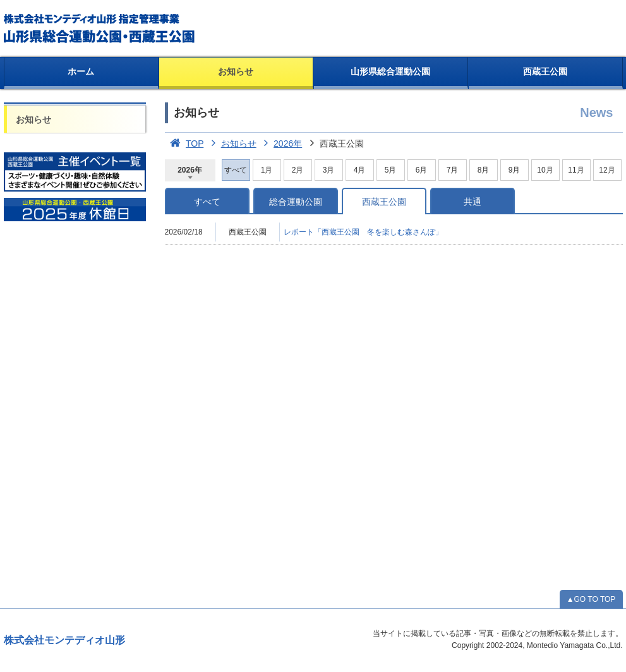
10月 (545, 170)
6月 (422, 170)
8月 (484, 170)
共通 (473, 202)
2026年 (281, 144)
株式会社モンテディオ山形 (64, 640)
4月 (360, 170)
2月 (298, 170)
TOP (184, 144)
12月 (607, 170)
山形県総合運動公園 (390, 71)
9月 (515, 170)
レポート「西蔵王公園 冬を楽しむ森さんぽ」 (363, 232)
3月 (329, 170)
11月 (576, 170)
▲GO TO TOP (591, 599)
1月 (267, 170)
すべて (207, 202)
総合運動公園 (296, 202)
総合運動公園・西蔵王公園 (100, 28)
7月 (453, 170)
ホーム (81, 71)
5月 (391, 170)
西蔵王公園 (545, 71)
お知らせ (236, 71)
